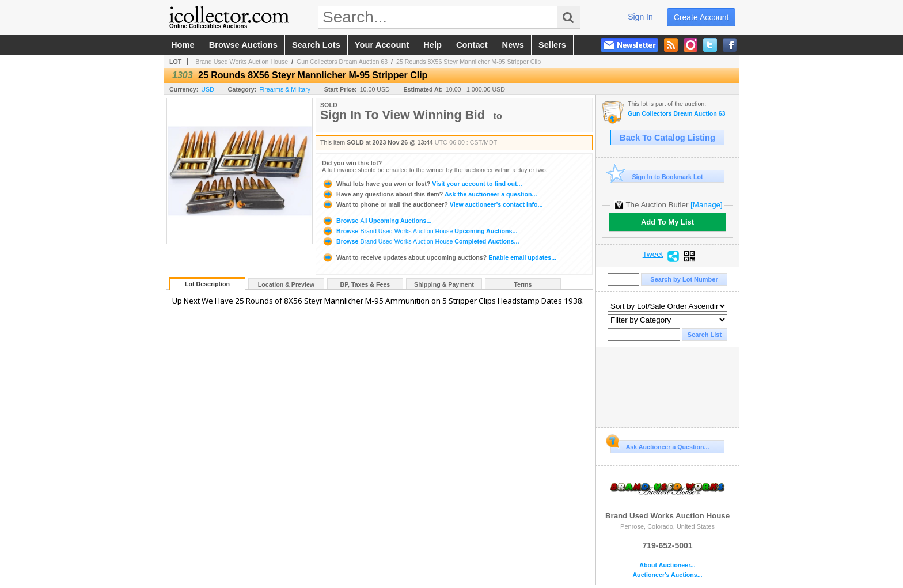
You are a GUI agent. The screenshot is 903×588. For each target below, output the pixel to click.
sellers (552, 45)
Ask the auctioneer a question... (429, 194)
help (432, 45)
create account (701, 17)
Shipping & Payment (444, 284)
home (183, 45)
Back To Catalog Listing (667, 138)
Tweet (653, 255)
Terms (523, 284)
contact (472, 45)
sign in (640, 17)
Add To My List (667, 222)
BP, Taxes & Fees (365, 284)
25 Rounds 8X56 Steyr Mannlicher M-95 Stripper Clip (468, 62)
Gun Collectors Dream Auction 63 (342, 62)
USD (208, 89)
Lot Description (207, 284)
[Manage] (706, 205)
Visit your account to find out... (422, 184)
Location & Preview (286, 284)
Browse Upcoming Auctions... (377, 221)
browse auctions (243, 45)
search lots (316, 45)
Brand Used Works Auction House (242, 62)
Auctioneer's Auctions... (667, 575)
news (513, 45)
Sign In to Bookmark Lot (657, 177)
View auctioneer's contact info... (432, 204)
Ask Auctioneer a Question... (660, 445)
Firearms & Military (285, 89)
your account (382, 45)
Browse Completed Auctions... (420, 241)
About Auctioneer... (667, 565)
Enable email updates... (439, 257)
